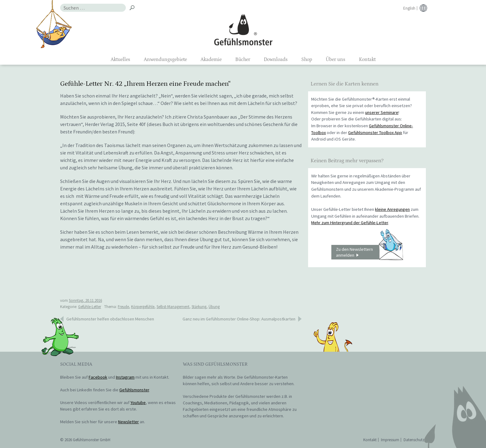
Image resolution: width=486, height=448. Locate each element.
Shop (307, 59)
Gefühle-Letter (90, 307)
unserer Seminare (382, 112)
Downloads (276, 59)
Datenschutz (414, 440)
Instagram (125, 377)
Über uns (336, 59)
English (409, 8)
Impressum (390, 440)
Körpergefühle (143, 307)
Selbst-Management (173, 307)
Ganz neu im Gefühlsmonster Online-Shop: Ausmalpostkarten (239, 319)
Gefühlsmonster (243, 29)
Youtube (138, 402)
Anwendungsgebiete (165, 59)
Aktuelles (120, 59)
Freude (123, 307)
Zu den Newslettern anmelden (369, 252)
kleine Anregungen (392, 209)
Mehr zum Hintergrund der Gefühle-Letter (350, 223)
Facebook (98, 377)
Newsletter (128, 422)
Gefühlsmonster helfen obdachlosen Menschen (110, 319)
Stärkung (199, 307)
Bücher (243, 59)
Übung (214, 307)
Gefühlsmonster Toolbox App (375, 133)
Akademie (211, 59)
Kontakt (367, 59)
